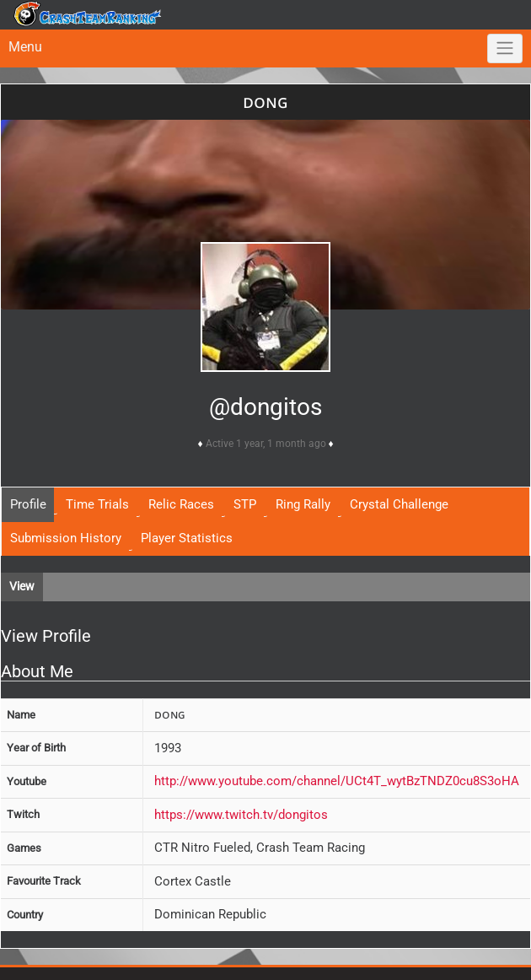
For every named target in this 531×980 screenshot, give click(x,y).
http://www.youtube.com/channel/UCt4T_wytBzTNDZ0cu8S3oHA (337, 781)
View (22, 586)
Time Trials (97, 504)
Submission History (66, 538)
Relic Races (181, 504)
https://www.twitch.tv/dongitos (241, 815)
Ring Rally (303, 504)
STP (245, 504)
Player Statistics (187, 538)
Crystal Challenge (399, 504)
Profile (28, 504)
